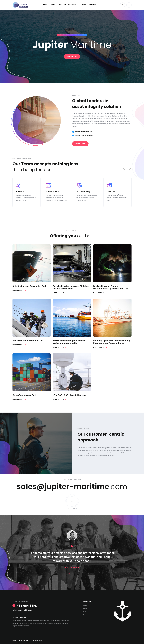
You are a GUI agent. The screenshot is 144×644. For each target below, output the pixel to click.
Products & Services (67, 5)
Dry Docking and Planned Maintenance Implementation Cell (111, 287)
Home (45, 5)
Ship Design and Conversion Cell (29, 286)
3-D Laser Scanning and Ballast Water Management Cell (69, 342)
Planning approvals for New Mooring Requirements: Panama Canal (112, 342)
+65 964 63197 (27, 606)
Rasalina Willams (72, 568)
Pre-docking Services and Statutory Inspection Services (71, 287)
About (53, 5)
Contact (93, 5)
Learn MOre (80, 144)
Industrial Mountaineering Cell (28, 341)
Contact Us (72, 57)
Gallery (83, 5)
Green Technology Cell (24, 395)
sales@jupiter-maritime (63, 486)
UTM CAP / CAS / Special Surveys (70, 395)
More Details (19, 290)
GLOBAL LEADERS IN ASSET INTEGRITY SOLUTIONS (72, 35)
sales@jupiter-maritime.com (22, 610)
